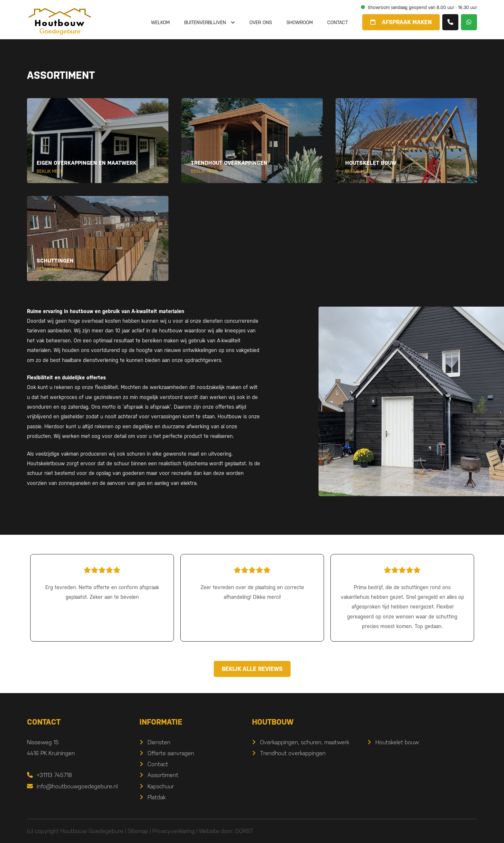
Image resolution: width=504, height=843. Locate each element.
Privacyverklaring (174, 831)
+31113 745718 (50, 775)
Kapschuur (161, 786)
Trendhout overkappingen (293, 753)
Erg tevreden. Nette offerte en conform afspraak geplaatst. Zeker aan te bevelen (102, 582)
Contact (337, 22)
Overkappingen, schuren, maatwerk (305, 742)
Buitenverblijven (205, 22)
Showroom (300, 22)
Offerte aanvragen (171, 753)
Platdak (157, 797)
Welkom (160, 22)
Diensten (159, 742)
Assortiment (163, 775)
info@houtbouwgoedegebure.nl (72, 786)
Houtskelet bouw (397, 742)
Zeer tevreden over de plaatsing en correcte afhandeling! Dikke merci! (252, 582)
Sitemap (138, 831)
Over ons (261, 22)
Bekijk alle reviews (252, 669)
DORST (244, 831)
